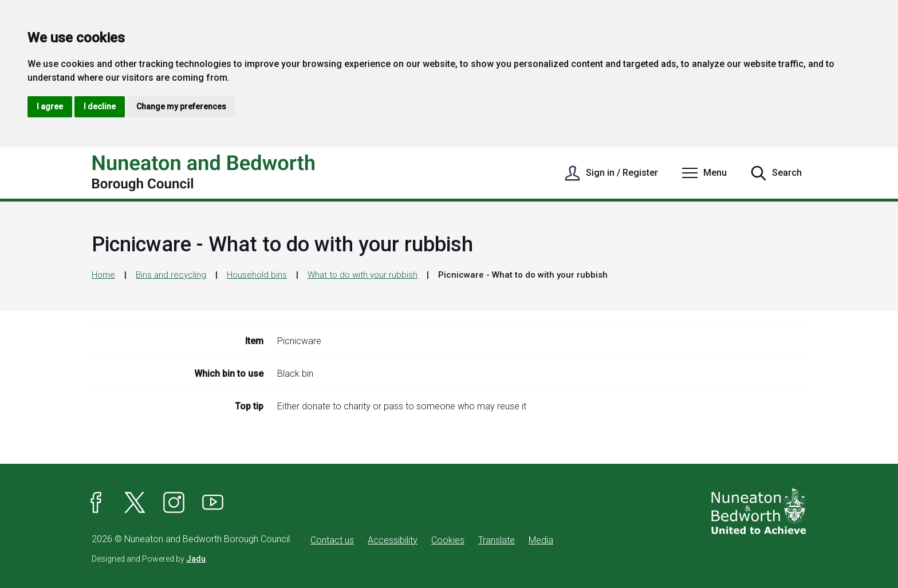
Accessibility (393, 540)
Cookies (448, 540)
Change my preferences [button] (181, 106)
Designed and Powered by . (149, 559)
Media (541, 540)
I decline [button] (100, 106)
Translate (497, 540)
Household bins (257, 275)
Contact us (332, 540)
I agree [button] (50, 106)
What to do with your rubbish (363, 275)
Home (103, 275)
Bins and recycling (171, 275)
